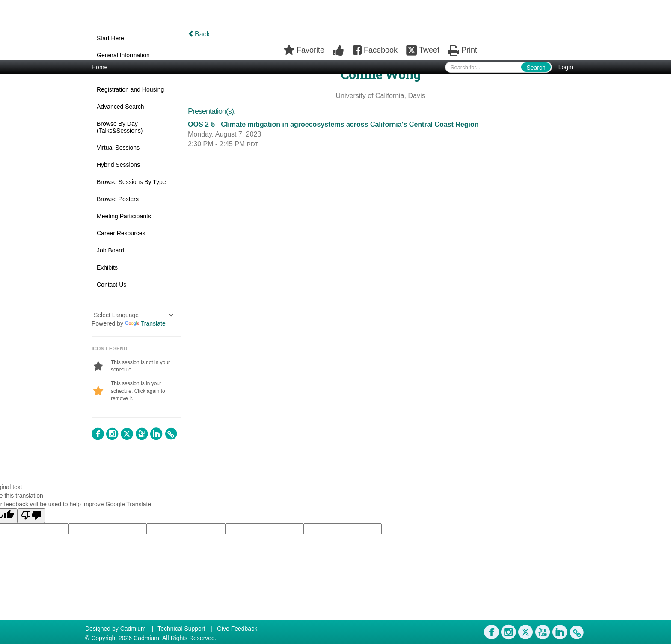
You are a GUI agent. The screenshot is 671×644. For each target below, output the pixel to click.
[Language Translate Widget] (133, 315)
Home (99, 67)
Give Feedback (237, 629)
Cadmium (133, 629)
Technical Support (181, 629)
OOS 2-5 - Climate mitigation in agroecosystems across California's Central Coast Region (333, 124)
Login (566, 67)
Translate (145, 323)
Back (199, 34)
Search (536, 68)
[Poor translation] (31, 516)
